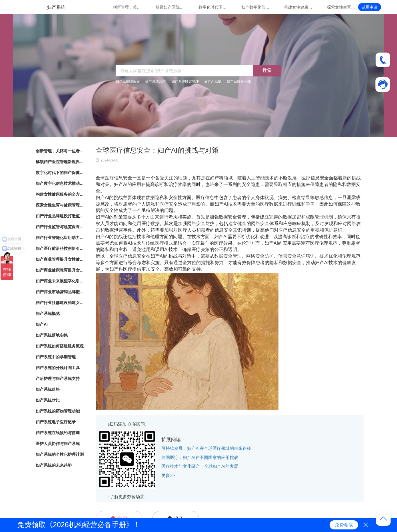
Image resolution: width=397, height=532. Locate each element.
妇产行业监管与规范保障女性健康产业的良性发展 (60, 227)
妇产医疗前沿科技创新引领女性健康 (60, 248)
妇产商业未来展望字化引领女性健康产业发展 (60, 281)
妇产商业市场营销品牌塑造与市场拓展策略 (60, 292)
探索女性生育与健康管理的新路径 (341, 7)
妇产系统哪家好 (128, 82)
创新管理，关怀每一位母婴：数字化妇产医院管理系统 (127, 7)
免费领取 (344, 525)
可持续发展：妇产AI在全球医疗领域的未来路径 (206, 448)
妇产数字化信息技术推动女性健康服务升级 (256, 7)
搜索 (267, 70)
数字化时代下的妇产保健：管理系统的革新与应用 (213, 7)
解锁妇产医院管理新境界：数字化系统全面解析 (170, 7)
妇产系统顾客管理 (185, 82)
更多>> (168, 475)
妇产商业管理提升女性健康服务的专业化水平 (60, 259)
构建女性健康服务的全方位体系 (298, 7)
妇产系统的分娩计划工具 (58, 368)
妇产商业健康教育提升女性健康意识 (60, 270)
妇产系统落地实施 (52, 335)
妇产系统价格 (48, 389)
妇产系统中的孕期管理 (56, 357)
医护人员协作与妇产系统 (58, 444)
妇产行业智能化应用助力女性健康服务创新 (60, 238)
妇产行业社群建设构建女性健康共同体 (60, 303)
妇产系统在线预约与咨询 (58, 433)
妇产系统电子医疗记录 (56, 422)
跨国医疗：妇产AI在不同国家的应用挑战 (200, 457)
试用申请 (370, 7)
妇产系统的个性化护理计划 (60, 454)
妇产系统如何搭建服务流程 (60, 346)
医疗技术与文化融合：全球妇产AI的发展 (200, 466)
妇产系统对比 (48, 400)
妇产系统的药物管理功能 (58, 411)
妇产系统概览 (48, 313)
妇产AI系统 (213, 82)
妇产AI (42, 324)
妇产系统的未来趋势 (54, 465)
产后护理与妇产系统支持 (58, 379)
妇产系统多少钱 (239, 82)
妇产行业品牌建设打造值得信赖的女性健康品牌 (60, 216)
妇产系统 (56, 7)
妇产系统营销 (155, 82)
